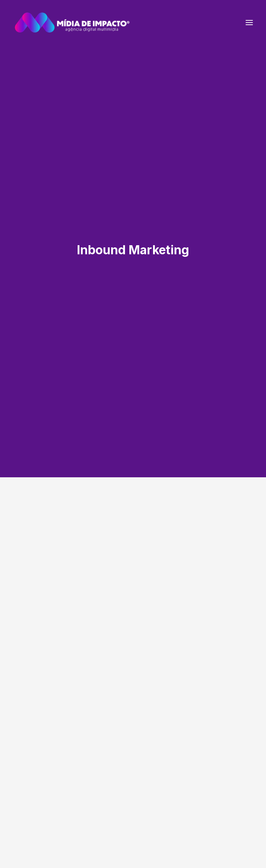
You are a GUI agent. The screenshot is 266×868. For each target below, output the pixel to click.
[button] (249, 23)
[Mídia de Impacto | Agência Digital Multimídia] (72, 23)
